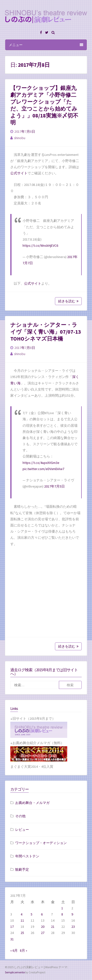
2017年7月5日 (54, 486)
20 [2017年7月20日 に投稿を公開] (43, 927)
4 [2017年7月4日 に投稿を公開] (21, 914)
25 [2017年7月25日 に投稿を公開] (22, 933)
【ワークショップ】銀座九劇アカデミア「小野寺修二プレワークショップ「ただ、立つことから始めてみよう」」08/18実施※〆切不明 (44, 105)
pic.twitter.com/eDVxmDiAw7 (43, 469)
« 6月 (14, 950)
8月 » (24, 950)
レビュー (22, 830)
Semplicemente (15, 972)
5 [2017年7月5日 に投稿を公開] (32, 914)
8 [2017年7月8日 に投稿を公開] (62, 914)
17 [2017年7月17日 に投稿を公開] (12, 927)
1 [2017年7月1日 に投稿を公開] (62, 908)
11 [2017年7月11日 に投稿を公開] (22, 920)
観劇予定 (22, 869)
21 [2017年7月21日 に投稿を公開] (53, 927)
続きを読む (68, 301)
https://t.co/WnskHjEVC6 (40, 245)
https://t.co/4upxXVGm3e (41, 463)
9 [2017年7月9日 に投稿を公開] (72, 914)
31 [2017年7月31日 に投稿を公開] (12, 939)
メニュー (46, 45)
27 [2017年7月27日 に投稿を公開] (43, 933)
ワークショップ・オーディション (41, 843)
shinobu (20, 138)
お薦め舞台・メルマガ (32, 803)
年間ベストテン (27, 856)
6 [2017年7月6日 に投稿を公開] (42, 914)
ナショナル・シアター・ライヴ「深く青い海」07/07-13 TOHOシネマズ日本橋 (46, 332)
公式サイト (19, 173)
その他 (20, 816)
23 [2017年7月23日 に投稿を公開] (73, 927)
